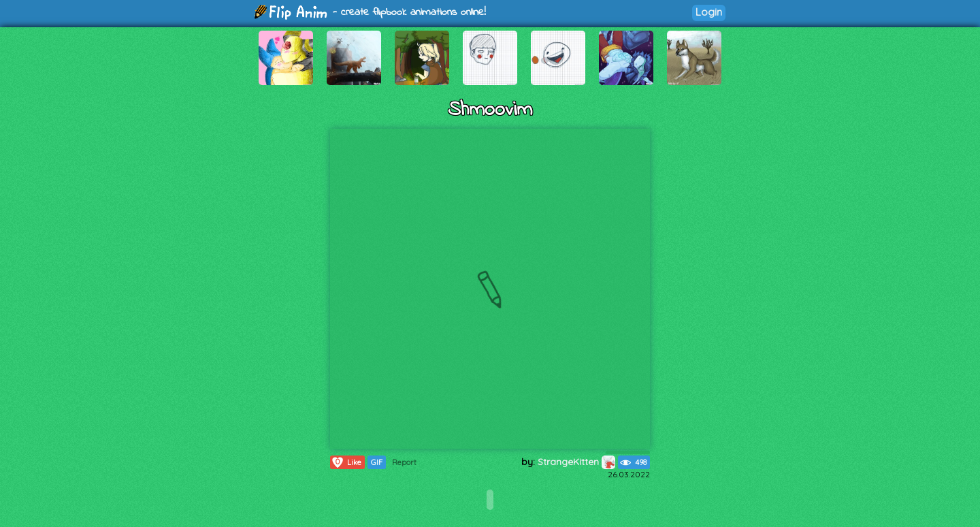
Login (709, 12)
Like (346, 462)
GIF (377, 462)
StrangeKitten (576, 462)
